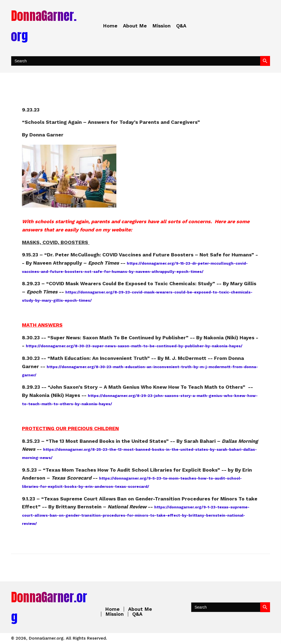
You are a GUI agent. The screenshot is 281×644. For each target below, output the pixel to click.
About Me (140, 609)
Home (112, 609)
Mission (115, 614)
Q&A (137, 614)
